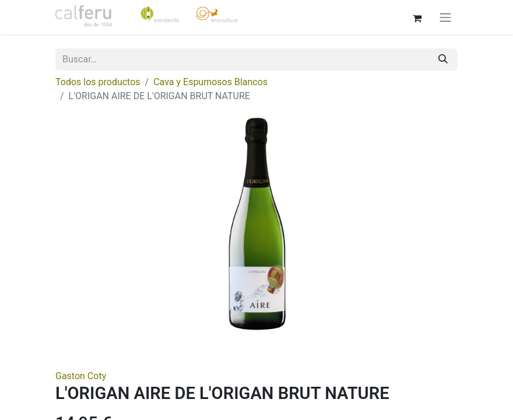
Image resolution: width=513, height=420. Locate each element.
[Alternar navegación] (445, 17)
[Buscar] (443, 60)
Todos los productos (98, 82)
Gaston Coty (81, 376)
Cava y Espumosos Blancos (210, 82)
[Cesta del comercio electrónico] (417, 17)
